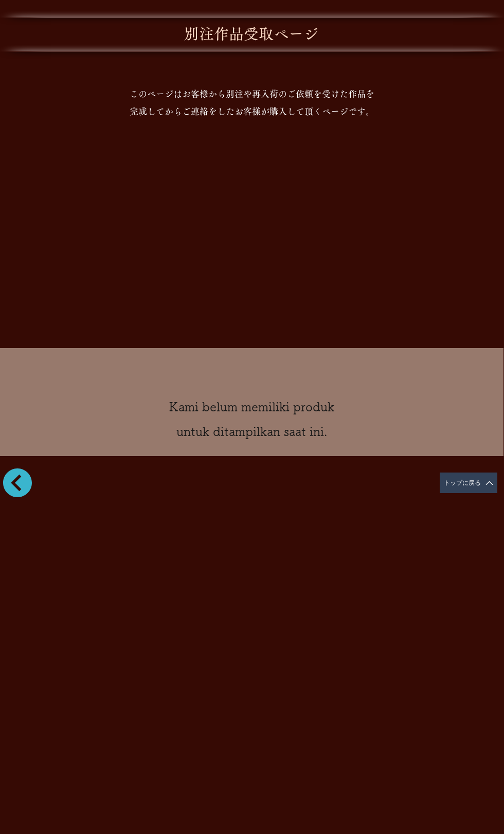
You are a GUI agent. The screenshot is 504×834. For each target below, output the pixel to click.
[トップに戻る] (469, 483)
